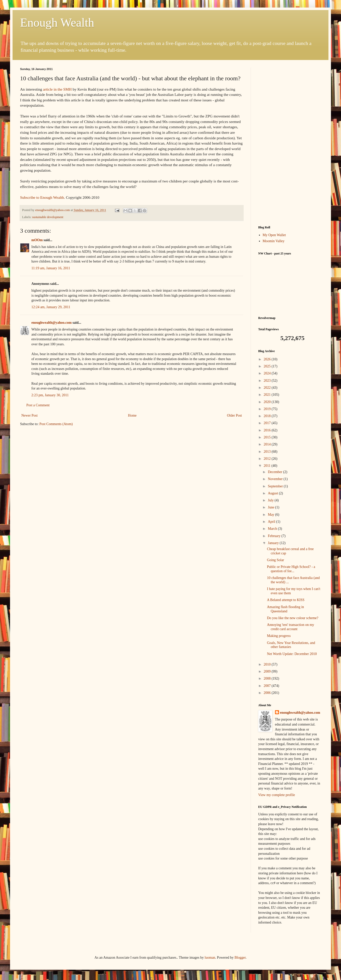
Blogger (240, 958)
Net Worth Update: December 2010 (292, 654)
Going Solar (276, 560)
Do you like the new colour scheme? (293, 618)
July (271, 500)
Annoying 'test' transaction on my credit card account (291, 627)
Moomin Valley (274, 241)
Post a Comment (38, 405)
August (273, 493)
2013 (268, 452)
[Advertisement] (290, 143)
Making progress (279, 636)
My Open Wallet (274, 235)
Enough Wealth (57, 22)
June (271, 507)
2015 (268, 437)
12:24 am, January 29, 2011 (51, 307)
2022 (268, 388)
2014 (268, 444)
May (271, 515)
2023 (268, 381)
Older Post (235, 415)
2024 (268, 373)
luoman (210, 958)
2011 (268, 466)
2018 (268, 416)
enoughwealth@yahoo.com (51, 323)
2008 (268, 678)
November (276, 479)
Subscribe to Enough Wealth (42, 197)
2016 (268, 430)
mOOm (37, 240)
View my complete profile (277, 795)
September (276, 486)
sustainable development (48, 217)
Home (132, 415)
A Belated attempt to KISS (286, 600)
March (273, 529)
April (272, 522)
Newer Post (29, 415)
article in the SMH (57, 89)
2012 (268, 459)
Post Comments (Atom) (56, 424)
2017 (268, 423)
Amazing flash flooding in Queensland (285, 609)
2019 (268, 409)
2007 (268, 686)
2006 (268, 693)
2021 (268, 395)
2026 (268, 359)
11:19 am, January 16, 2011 (51, 268)
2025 (268, 366)
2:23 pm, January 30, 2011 (50, 395)
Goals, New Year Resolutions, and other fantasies (291, 645)
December (275, 472)
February (275, 536)
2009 (268, 671)
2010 (268, 664)
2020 (268, 402)
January (274, 543)
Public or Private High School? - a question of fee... (291, 569)
